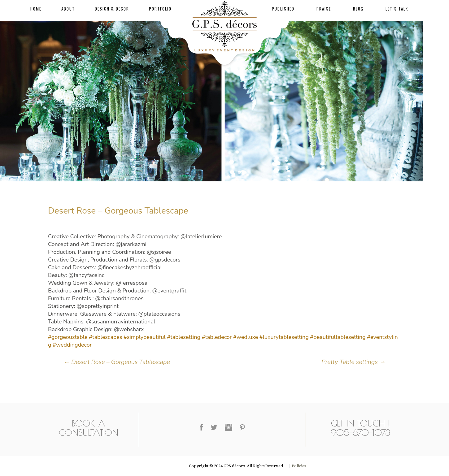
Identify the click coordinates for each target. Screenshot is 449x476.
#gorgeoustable (68, 337)
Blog (358, 9)
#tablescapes (105, 337)
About (68, 9)
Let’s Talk (397, 9)
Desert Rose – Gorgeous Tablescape (117, 362)
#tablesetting (184, 337)
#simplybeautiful (145, 337)
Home (36, 9)
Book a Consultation (89, 428)
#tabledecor (217, 337)
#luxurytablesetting (284, 337)
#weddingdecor (72, 345)
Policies (298, 466)
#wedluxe (246, 337)
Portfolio (160, 9)
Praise (324, 9)
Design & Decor (112, 9)
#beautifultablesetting (338, 337)
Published (283, 9)
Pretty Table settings (353, 362)
